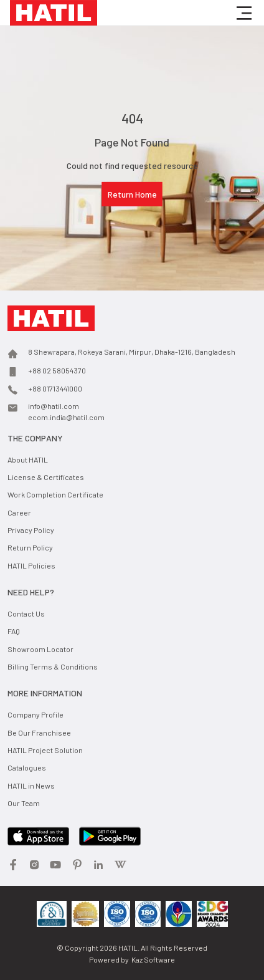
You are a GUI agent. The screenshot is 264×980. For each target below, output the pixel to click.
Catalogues (27, 767)
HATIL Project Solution (45, 750)
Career (19, 512)
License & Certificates (46, 477)
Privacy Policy (31, 530)
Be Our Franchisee (39, 733)
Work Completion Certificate (55, 494)
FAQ (14, 631)
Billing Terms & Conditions (53, 666)
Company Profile (35, 714)
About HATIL (28, 459)
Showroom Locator (40, 649)
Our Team (24, 803)
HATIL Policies (31, 565)
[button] (244, 13)
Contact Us (26, 613)
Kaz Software (153, 959)
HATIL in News (31, 785)
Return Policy (30, 547)
